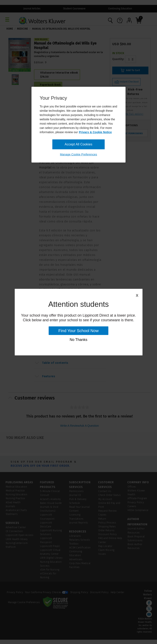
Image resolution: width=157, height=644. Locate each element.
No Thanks (79, 340)
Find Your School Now (79, 331)
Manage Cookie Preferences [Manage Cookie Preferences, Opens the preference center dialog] (78, 154)
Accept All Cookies (78, 144)
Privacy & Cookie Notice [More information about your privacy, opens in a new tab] (95, 132)
